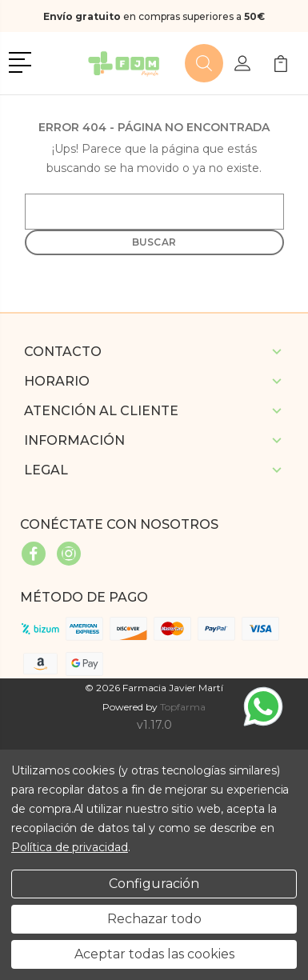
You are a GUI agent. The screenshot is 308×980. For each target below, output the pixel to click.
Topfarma (183, 707)
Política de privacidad (70, 847)
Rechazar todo (154, 919)
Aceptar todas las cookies (154, 954)
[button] (23, 61)
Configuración (154, 884)
